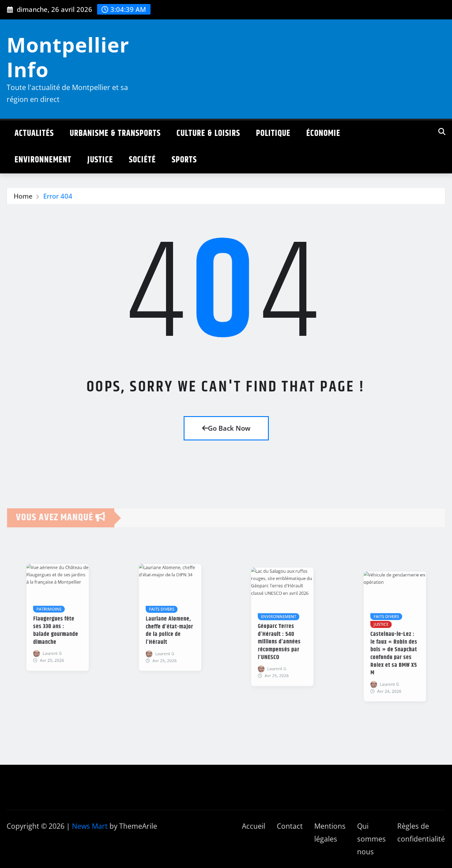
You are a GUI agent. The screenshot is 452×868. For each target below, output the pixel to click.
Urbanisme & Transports (115, 133)
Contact (290, 826)
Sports (184, 160)
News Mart (90, 826)
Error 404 (58, 199)
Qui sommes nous (371, 839)
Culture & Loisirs (208, 133)
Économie (323, 133)
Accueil (254, 826)
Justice (100, 160)
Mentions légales (330, 832)
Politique (273, 133)
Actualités (34, 133)
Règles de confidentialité (421, 832)
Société (142, 160)
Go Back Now (226, 428)
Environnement (43, 160)
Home (23, 199)
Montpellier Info (68, 57)
